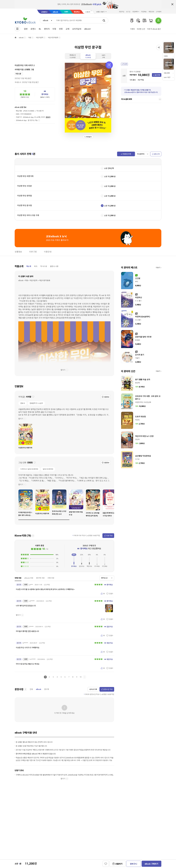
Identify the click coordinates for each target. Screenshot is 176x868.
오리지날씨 (77, 29)
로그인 (128, 12)
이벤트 (133, 29)
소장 (106, 177)
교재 (67, 29)
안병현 (28, 70)
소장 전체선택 (109, 168)
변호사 (23, 403)
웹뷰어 (48, 117)
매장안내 (151, 12)
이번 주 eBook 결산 (154, 29)
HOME (16, 38)
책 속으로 (44, 266)
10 (81, 677)
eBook (55, 12)
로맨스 (33, 29)
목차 (36, 266)
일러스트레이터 (48, 469)
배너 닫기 (172, 4)
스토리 (88, 12)
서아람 (17, 70)
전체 (31, 689)
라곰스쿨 (18, 74)
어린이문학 (40, 38)
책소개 (29, 266)
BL (40, 29)
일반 (26, 29)
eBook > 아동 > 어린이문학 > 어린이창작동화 (34, 280)
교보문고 (44, 12)
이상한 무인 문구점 (24, 206)
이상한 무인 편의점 (24, 196)
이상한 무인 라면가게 (25, 176)
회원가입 (122, 12)
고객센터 (159, 12)
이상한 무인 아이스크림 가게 (28, 215)
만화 (61, 29)
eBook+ (88, 29)
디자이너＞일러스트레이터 (29, 469)
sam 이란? (167, 77)
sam (66, 12)
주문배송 (144, 12)
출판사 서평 (54, 266)
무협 (54, 29)
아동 (30, 38)
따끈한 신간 (141, 29)
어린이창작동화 (53, 38)
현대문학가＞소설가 (36, 403)
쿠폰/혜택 (167, 73)
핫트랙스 (77, 12)
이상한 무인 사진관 (24, 186)
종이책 (47, 689)
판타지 (47, 29)
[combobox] (47, 20)
